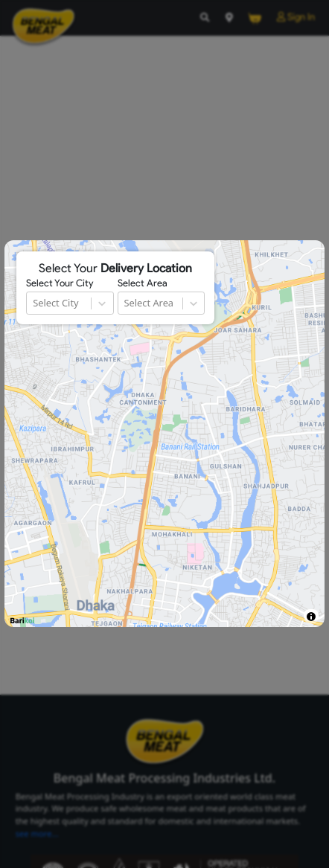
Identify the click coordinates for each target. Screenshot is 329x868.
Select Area (143, 283)
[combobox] (34, 303)
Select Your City (60, 283)
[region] (164, 434)
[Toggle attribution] (311, 616)
